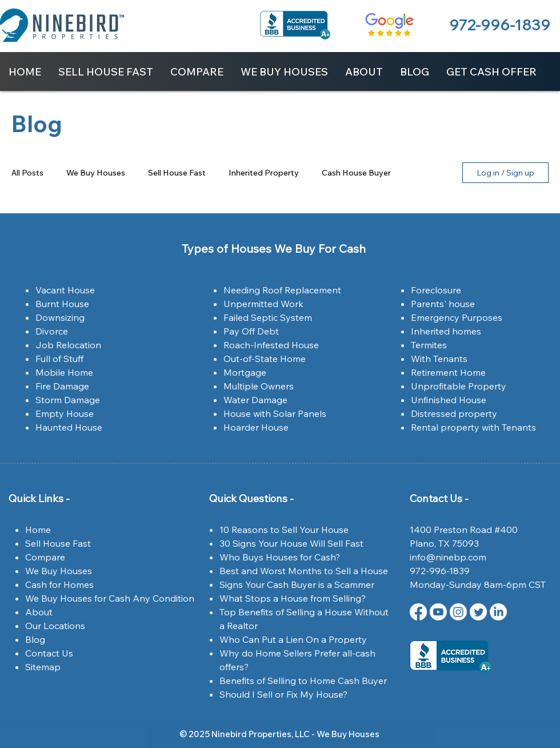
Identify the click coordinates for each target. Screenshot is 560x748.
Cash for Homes (59, 584)
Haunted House (69, 427)
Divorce (52, 331)
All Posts (27, 173)
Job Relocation (68, 345)
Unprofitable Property (459, 386)
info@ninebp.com (448, 557)
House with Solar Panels (275, 413)
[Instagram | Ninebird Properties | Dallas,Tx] (458, 612)
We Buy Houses (96, 173)
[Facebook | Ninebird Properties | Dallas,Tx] (418, 612)
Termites (429, 345)
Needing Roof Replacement (282, 290)
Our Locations (55, 626)
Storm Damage (68, 400)
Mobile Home (64, 372)
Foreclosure (436, 290)
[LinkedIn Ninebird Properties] (498, 612)
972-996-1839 (500, 25)
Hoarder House (256, 427)
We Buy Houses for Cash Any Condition (110, 598)
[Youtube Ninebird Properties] (438, 612)
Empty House (65, 413)
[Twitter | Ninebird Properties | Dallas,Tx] (478, 612)
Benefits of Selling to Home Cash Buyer (303, 681)
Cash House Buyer (356, 173)
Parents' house (443, 304)
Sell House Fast (177, 173)
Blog (35, 639)
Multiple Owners (259, 386)
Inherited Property (264, 173)
